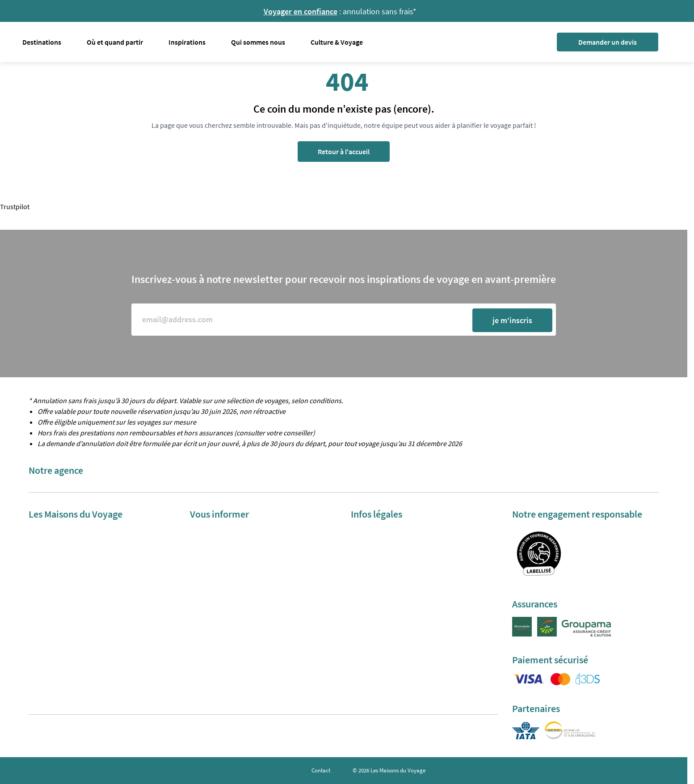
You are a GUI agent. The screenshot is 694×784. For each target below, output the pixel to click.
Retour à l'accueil (344, 152)
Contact (321, 770)
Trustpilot (15, 207)
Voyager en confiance (301, 11)
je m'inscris (512, 320)
